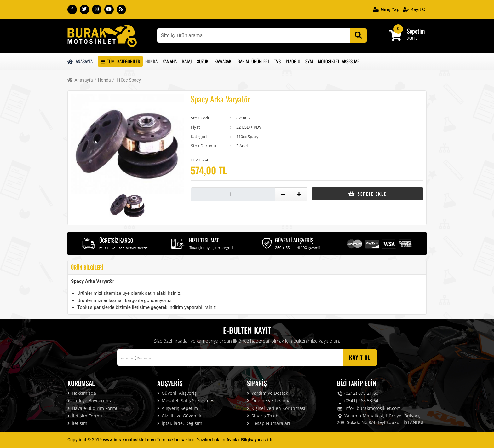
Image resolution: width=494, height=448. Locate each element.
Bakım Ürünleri (253, 61)
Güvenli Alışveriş (177, 393)
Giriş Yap (386, 9)
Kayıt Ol (415, 9)
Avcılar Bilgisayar (244, 440)
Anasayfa (80, 61)
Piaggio (293, 61)
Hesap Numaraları (269, 423)
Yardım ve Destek (267, 393)
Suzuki (203, 61)
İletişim (77, 423)
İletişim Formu (85, 416)
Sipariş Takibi (263, 416)
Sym (309, 61)
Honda (151, 61)
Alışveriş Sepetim (178, 408)
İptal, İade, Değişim (180, 423)
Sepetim (416, 31)
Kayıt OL (360, 357)
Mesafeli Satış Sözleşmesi (186, 401)
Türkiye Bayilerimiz (90, 401)
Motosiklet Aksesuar (339, 61)
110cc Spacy (127, 80)
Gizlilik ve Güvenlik (179, 416)
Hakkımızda (82, 393)
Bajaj (187, 61)
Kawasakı (224, 61)
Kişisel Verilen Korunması (276, 408)
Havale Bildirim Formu (93, 408)
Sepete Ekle (367, 194)
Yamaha (170, 61)
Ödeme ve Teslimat (270, 401)
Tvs (277, 61)
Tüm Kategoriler (120, 61)
